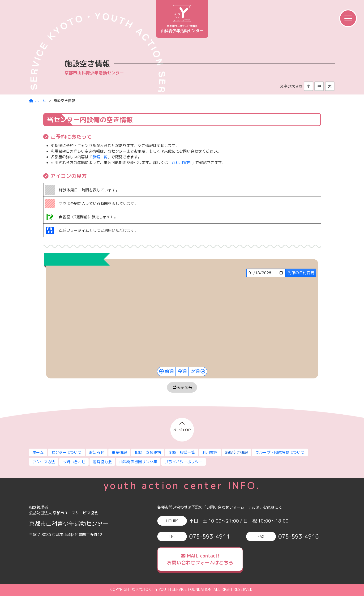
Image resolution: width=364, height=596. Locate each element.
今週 (182, 371)
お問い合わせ (74, 462)
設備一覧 (100, 157)
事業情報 (119, 452)
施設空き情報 (236, 452)
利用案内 (210, 452)
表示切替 (182, 387)
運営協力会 (102, 462)
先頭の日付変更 (301, 273)
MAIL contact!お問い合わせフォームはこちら (200, 559)
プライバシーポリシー (184, 462)
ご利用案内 (181, 163)
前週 (169, 371)
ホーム (38, 101)
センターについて (66, 452)
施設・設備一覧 (182, 452)
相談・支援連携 (148, 452)
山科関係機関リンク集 (138, 462)
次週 (195, 371)
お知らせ (97, 452)
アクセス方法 (44, 462)
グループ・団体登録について (280, 452)
